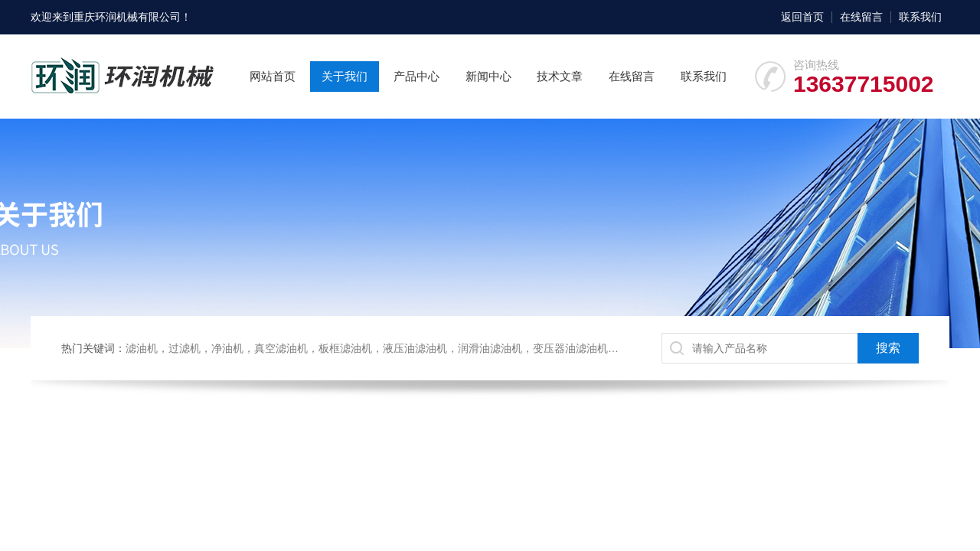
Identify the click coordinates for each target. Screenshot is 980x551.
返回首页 (802, 17)
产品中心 (416, 76)
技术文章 (560, 76)
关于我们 (345, 76)
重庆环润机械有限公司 (127, 17)
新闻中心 (488, 76)
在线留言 (861, 17)
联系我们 (920, 17)
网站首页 (273, 76)
